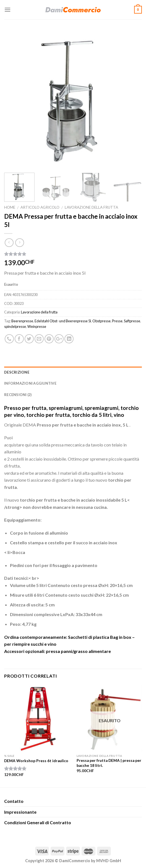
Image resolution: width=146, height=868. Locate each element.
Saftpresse (132, 321)
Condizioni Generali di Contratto (38, 822)
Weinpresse (37, 326)
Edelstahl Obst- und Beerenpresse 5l (63, 321)
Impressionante (20, 812)
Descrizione (17, 372)
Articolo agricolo (40, 207)
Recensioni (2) (18, 395)
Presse (117, 321)
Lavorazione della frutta (91, 207)
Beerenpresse (22, 321)
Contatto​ (14, 801)
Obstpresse (101, 321)
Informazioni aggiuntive (30, 383)
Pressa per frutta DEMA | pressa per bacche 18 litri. (109, 763)
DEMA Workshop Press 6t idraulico (36, 761)
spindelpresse (15, 326)
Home (10, 207)
